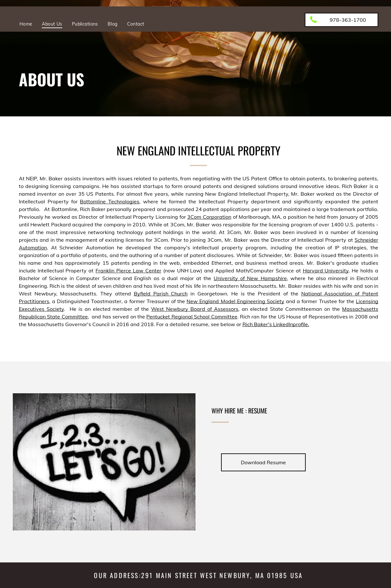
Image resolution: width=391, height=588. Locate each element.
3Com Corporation (209, 217)
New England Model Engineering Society (235, 301)
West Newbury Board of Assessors (195, 309)
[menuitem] (26, 24)
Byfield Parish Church (161, 294)
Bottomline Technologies (110, 201)
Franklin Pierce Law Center (128, 270)
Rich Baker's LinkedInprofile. (276, 324)
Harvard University (326, 270)
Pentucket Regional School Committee (192, 317)
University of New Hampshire (250, 278)
